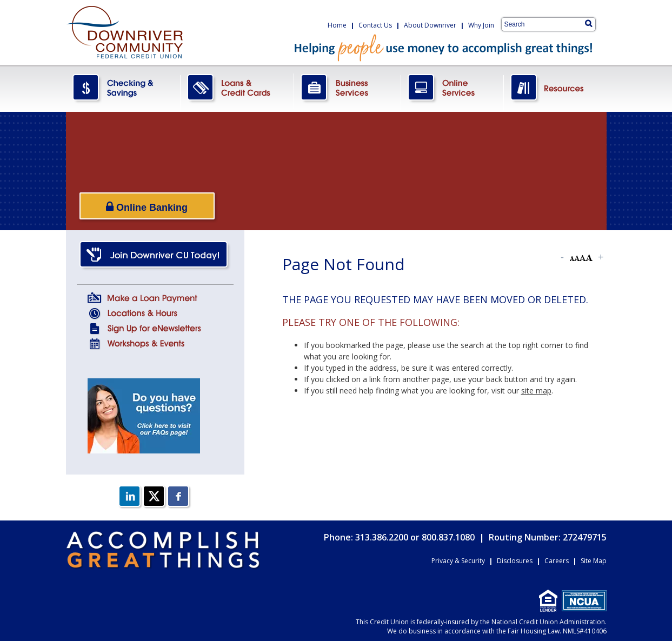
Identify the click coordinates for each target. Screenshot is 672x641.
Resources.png (555, 88)
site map (536, 390)
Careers (557, 561)
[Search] (588, 23)
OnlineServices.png (453, 88)
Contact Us (375, 25)
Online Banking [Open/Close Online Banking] (147, 207)
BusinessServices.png (348, 88)
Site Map (594, 561)
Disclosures (515, 561)
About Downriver (430, 25)
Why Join (481, 25)
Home (337, 25)
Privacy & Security (458, 561)
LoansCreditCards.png (237, 88)
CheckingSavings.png (123, 88)
